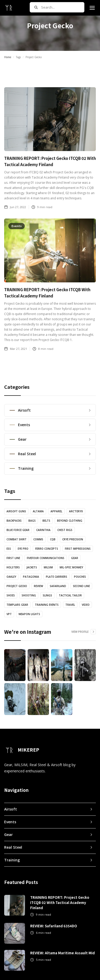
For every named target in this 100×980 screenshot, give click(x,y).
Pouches (80, 577)
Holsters (13, 567)
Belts (46, 521)
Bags (32, 521)
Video (86, 605)
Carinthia (43, 530)
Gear (75, 558)
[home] (9, 8)
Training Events (47, 605)
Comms (38, 539)
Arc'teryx (76, 511)
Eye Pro (23, 549)
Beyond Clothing (70, 521)
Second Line (81, 586)
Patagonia (31, 577)
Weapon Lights (29, 614)
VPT (9, 614)
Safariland (58, 586)
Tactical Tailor (70, 595)
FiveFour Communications (46, 558)
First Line (13, 558)
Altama (38, 511)
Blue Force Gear (18, 530)
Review (38, 586)
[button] (92, 8)
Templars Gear (17, 605)
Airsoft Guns (16, 511)
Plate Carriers (57, 577)
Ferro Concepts (47, 549)
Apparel (56, 511)
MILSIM (48, 567)
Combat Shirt (17, 539)
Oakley (11, 577)
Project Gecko (17, 586)
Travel (70, 605)
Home (8, 57)
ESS (9, 549)
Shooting (29, 595)
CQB (53, 539)
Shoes (11, 595)
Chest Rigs (65, 530)
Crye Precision (73, 539)
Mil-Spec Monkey (71, 567)
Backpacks (14, 521)
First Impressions (78, 549)
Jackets (32, 567)
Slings (47, 595)
